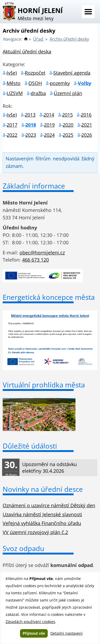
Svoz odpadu (23, 548)
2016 (86, 115)
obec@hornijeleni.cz (42, 253)
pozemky (60, 83)
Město (14, 83)
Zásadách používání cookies (30, 622)
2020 (68, 125)
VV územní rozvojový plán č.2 (35, 532)
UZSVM (15, 93)
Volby (85, 83)
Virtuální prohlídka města (44, 385)
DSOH (35, 83)
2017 (12, 125)
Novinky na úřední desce (43, 489)
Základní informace (34, 186)
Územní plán (68, 93)
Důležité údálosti (30, 446)
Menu (88, 12)
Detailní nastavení (67, 633)
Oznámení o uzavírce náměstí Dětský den (49, 505)
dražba (38, 93)
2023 (31, 135)
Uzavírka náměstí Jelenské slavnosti (42, 514)
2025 (68, 135)
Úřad (39, 39)
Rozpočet (35, 73)
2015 (67, 115)
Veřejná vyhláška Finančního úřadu (42, 523)
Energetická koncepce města (49, 297)
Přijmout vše (34, 633)
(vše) (12, 73)
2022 (12, 135)
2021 (87, 125)
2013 (30, 115)
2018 (31, 125)
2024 (49, 135)
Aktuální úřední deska (27, 52)
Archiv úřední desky (69, 39)
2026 (87, 135)
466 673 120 (35, 260)
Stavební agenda (72, 73)
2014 (49, 115)
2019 (49, 125)
